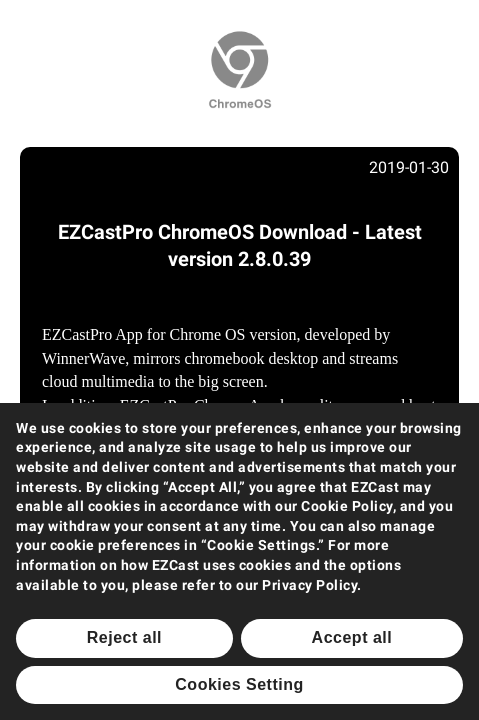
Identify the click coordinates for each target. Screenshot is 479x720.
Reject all (124, 637)
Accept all (352, 637)
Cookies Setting (239, 684)
